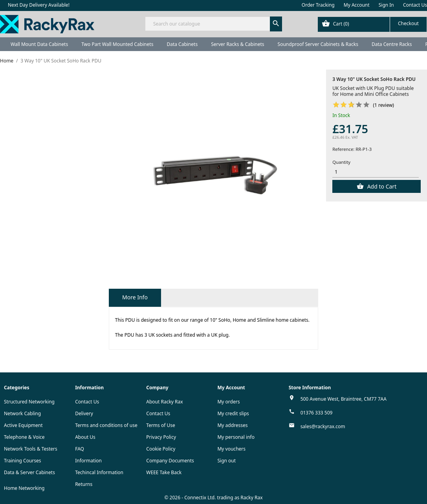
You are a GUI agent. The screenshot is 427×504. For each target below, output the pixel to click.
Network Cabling (22, 413)
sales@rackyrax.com (323, 426)
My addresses (232, 425)
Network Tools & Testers (31, 449)
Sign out (226, 461)
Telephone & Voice (24, 437)
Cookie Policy (161, 449)
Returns (84, 484)
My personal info (236, 437)
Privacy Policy (161, 437)
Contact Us (415, 5)
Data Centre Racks (392, 44)
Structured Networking (29, 402)
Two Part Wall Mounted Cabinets (117, 44)
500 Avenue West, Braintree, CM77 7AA (344, 399)
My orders (228, 402)
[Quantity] (376, 172)
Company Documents (170, 461)
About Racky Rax (164, 402)
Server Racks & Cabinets (237, 44)
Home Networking (24, 488)
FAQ (80, 449)
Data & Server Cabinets (29, 472)
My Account (357, 5)
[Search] (213, 24)
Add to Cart (381, 186)
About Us (85, 437)
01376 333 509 (317, 413)
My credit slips (233, 413)
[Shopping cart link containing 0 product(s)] (372, 24)
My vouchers (231, 449)
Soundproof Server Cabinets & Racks (318, 44)
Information (88, 461)
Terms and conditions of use (106, 425)
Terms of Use (160, 425)
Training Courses (23, 461)
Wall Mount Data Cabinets (39, 44)
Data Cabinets (182, 44)
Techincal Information (99, 472)
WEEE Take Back (164, 472)
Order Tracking (318, 5)
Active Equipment (23, 425)
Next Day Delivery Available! (39, 5)
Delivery (84, 413)
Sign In (386, 5)
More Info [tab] (135, 297)
